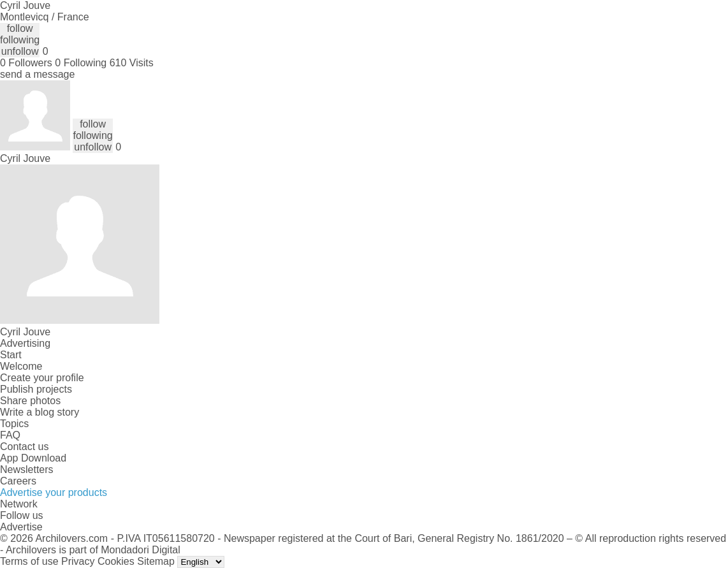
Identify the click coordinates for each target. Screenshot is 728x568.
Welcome (21, 366)
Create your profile (42, 378)
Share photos (30, 401)
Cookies (116, 561)
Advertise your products (54, 492)
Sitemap (156, 561)
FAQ (10, 435)
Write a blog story (40, 412)
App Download (33, 458)
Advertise (21, 527)
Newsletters (27, 470)
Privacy (78, 561)
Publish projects (36, 389)
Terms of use (29, 561)
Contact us (24, 447)
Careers (18, 481)
